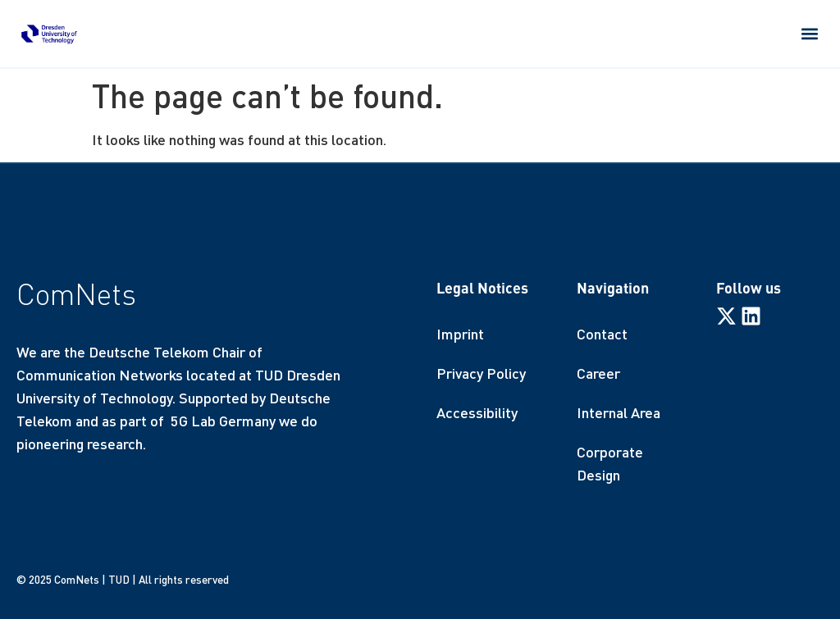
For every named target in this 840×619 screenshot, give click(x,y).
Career (598, 373)
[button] (810, 33)
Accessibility (477, 412)
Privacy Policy (481, 373)
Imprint (460, 334)
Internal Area (619, 412)
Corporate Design (610, 463)
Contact (602, 334)
